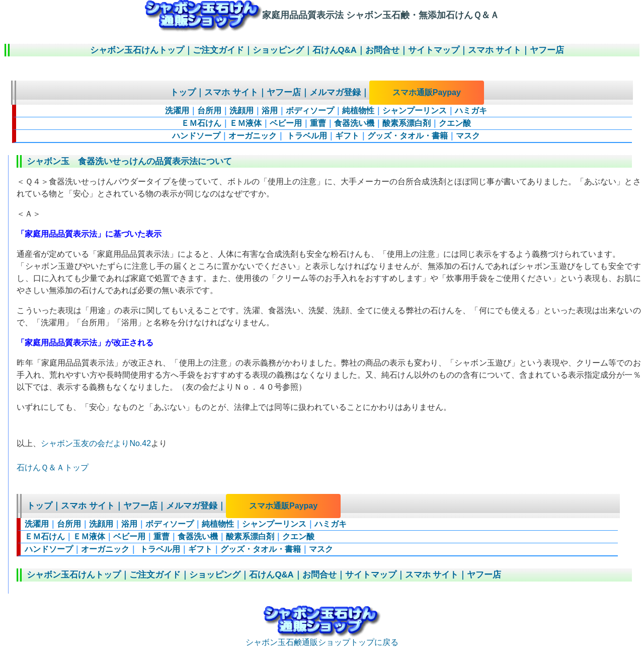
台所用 (209, 111)
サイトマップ (434, 50)
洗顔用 (242, 111)
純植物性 (358, 111)
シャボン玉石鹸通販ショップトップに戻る (322, 638)
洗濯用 (177, 111)
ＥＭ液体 (246, 123)
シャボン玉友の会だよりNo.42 (96, 443)
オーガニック (253, 136)
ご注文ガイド (218, 50)
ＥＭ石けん (201, 123)
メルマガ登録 (335, 92)
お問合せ (382, 50)
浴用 (270, 111)
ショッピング (278, 50)
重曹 (318, 123)
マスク (468, 136)
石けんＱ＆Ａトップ (53, 467)
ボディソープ (310, 111)
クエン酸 (455, 123)
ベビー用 (286, 123)
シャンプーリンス (415, 111)
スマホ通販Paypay (427, 92)
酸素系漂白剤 (407, 123)
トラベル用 (306, 136)
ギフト (347, 136)
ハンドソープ (196, 136)
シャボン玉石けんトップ (137, 50)
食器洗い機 (354, 123)
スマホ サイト (495, 50)
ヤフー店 (547, 50)
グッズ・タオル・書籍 (408, 136)
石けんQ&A (335, 50)
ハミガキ (471, 111)
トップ (183, 92)
